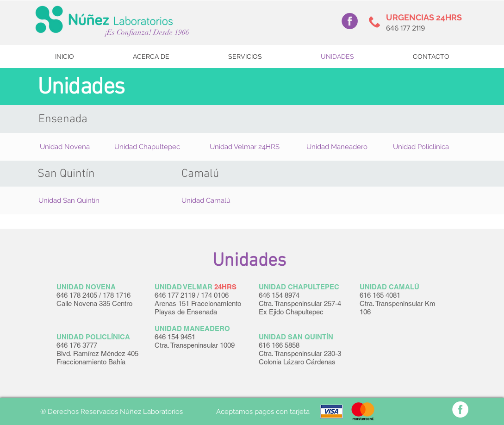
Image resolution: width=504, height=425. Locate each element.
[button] (65, 147)
